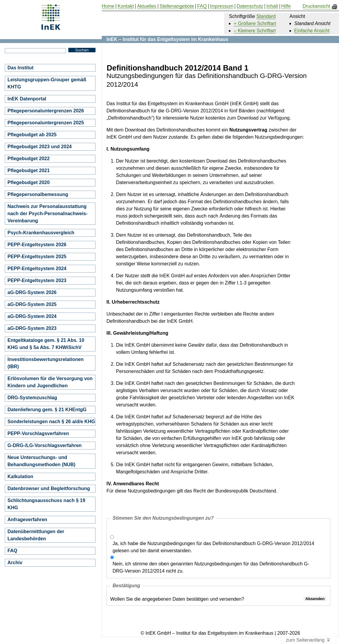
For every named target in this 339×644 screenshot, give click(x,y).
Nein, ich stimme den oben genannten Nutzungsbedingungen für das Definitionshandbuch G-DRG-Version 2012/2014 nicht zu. (211, 567)
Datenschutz (250, 6)
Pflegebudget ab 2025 (32, 135)
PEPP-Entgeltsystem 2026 (37, 245)
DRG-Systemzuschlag (32, 398)
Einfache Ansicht (312, 31)
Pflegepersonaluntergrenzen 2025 (46, 123)
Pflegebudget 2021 (28, 170)
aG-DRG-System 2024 (32, 316)
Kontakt (126, 6)
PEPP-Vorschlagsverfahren (38, 433)
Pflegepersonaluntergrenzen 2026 (46, 111)
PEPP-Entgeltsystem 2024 (37, 269)
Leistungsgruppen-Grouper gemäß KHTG (47, 83)
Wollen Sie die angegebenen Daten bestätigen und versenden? (177, 599)
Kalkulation (20, 477)
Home (108, 6)
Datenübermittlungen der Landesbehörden (36, 535)
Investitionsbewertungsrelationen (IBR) (46, 363)
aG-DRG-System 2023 (32, 328)
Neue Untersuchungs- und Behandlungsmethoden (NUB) (41, 461)
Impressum (222, 6)
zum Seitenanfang (308, 640)
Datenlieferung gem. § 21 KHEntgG (47, 410)
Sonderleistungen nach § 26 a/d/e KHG (51, 422)
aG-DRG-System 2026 (32, 292)
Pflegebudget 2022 (28, 159)
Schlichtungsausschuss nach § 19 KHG (46, 504)
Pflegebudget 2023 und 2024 (40, 147)
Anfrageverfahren (27, 520)
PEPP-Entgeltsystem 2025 (37, 257)
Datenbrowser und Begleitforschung (49, 488)
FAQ (12, 551)
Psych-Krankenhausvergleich (41, 233)
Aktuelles (147, 6)
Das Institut (20, 68)
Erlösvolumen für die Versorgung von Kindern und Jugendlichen (50, 382)
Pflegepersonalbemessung (38, 194)
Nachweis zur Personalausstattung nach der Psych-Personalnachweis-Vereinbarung (48, 214)
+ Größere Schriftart (255, 23)
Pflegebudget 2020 (28, 182)
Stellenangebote (177, 6)
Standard (266, 16)
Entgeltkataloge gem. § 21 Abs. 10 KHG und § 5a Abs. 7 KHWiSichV (46, 344)
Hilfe (286, 6)
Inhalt (272, 6)
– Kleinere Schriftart (255, 31)
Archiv (15, 563)
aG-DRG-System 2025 (32, 304)
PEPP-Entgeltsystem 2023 (37, 280)
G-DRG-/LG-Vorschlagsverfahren (45, 445)
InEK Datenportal (27, 99)
